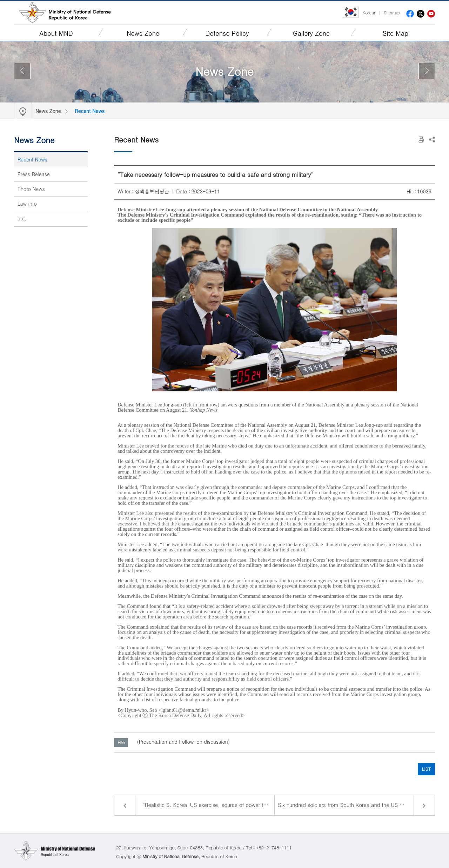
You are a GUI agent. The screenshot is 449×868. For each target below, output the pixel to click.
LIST (426, 769)
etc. (22, 218)
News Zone (143, 33)
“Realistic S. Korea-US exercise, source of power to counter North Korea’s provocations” (209, 805)
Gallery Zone (311, 33)
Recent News (90, 111)
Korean (369, 12)
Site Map (396, 33)
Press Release (34, 174)
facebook (410, 14)
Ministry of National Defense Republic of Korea (65, 13)
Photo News (31, 189)
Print (421, 140)
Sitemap (392, 12)
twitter (421, 14)
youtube (431, 14)
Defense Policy (227, 33)
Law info (27, 204)
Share (432, 140)
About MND (56, 33)
